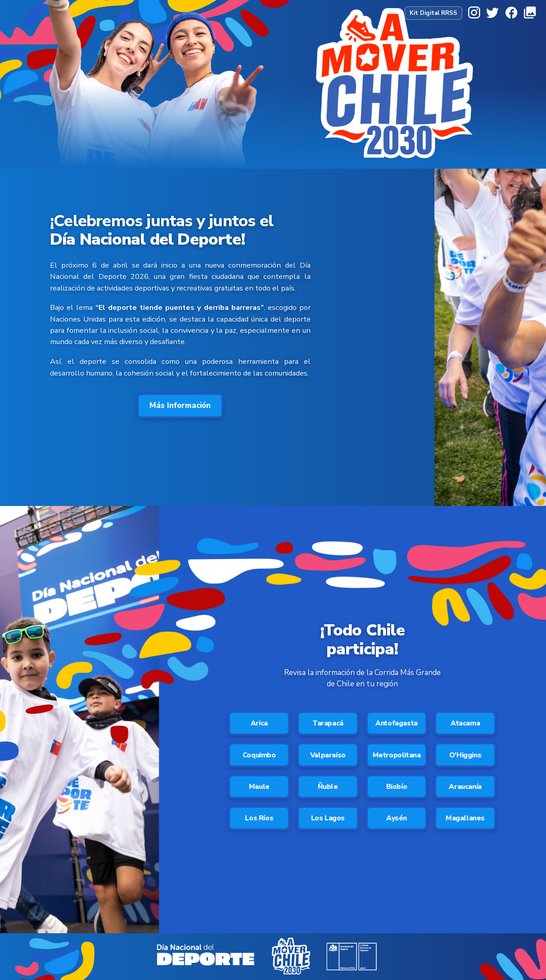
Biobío (397, 788)
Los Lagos (328, 821)
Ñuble (328, 788)
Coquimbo (259, 756)
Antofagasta (397, 724)
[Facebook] (511, 13)
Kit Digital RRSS (433, 13)
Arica (259, 724)
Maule (259, 788)
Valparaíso (328, 756)
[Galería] (530, 13)
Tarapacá (328, 724)
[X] (492, 13)
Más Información (180, 405)
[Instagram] (474, 13)
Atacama (465, 724)
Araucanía (465, 788)
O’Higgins (465, 756)
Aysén (397, 821)
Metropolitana (397, 756)
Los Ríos (259, 821)
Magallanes (465, 821)
